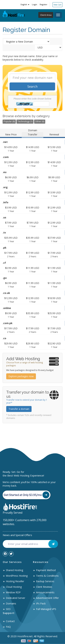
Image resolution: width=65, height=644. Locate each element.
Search (32, 86)
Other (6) (40, 121)
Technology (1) (25, 121)
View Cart (57, 5)
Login (34, 4)
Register (44, 4)
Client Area (46, 15)
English (25, 4)
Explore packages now (21, 376)
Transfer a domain (19, 409)
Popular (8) (9, 121)
